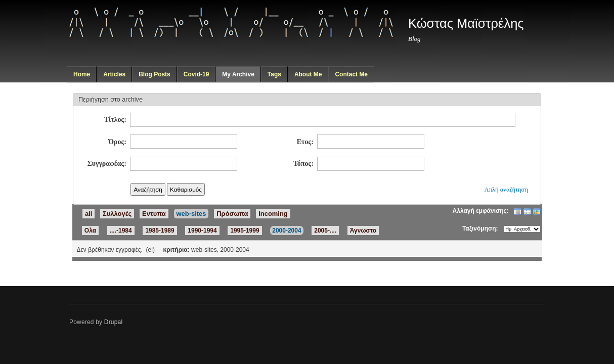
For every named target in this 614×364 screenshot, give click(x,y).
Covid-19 (196, 74)
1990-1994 (202, 231)
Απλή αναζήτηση (506, 190)
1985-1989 (160, 231)
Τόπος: (303, 164)
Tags (274, 74)
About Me (308, 74)
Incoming (273, 214)
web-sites (191, 214)
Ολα (90, 231)
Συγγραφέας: (107, 164)
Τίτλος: (115, 120)
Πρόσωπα (232, 214)
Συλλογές (117, 214)
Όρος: (117, 142)
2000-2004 (287, 231)
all (89, 214)
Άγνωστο (363, 231)
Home (82, 74)
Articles (114, 74)
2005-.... (325, 231)
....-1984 (121, 231)
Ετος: (305, 142)
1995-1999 (245, 231)
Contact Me (351, 74)
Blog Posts (155, 74)
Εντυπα (154, 214)
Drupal (114, 322)
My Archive (238, 74)
